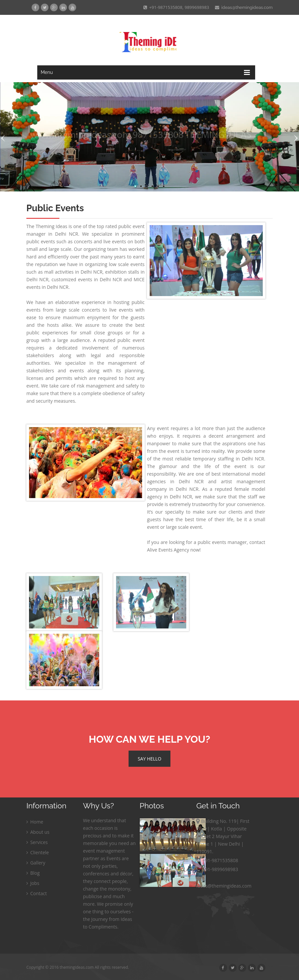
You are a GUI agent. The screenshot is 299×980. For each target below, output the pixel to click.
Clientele (38, 852)
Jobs (33, 883)
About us (38, 832)
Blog (33, 873)
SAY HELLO (150, 759)
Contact (37, 893)
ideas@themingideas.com (244, 7)
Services (37, 842)
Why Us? (99, 806)
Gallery (36, 863)
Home (35, 822)
